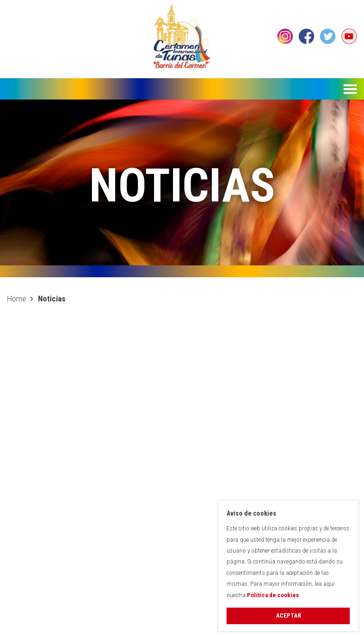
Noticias (52, 299)
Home (17, 299)
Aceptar (288, 615)
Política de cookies (273, 595)
